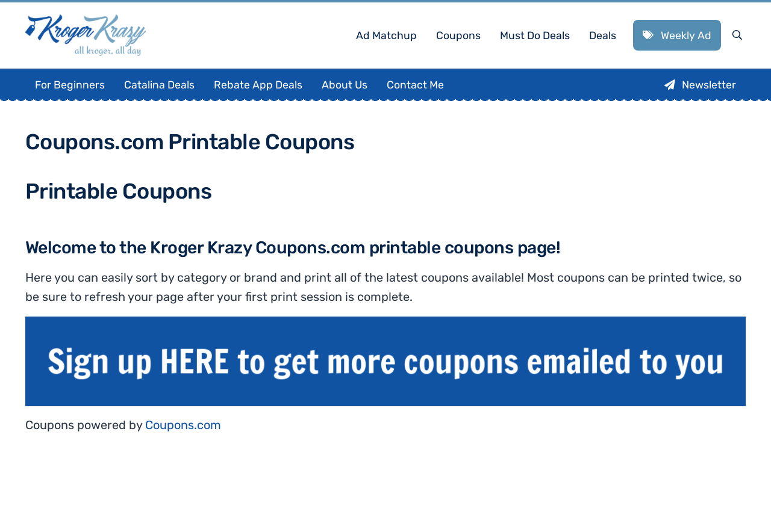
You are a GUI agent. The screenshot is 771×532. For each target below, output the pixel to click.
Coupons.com (183, 425)
